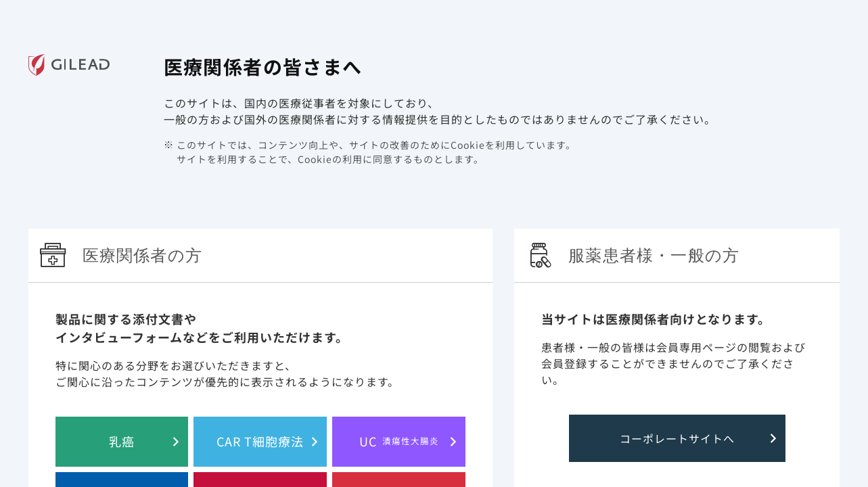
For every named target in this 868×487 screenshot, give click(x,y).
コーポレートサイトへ (677, 438)
